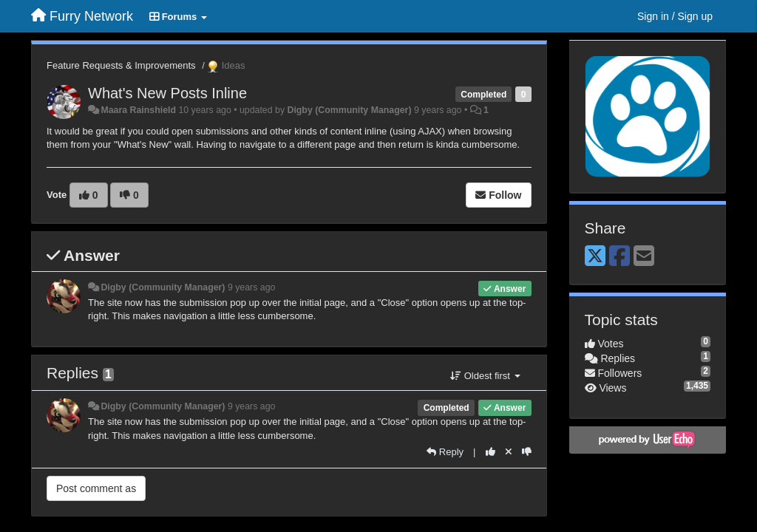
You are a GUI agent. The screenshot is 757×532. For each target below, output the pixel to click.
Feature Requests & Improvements (121, 65)
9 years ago (252, 287)
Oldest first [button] (485, 376)
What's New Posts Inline (167, 93)
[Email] (644, 257)
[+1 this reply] (490, 452)
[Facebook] (619, 257)
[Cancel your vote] (509, 452)
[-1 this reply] (527, 452)
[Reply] (445, 452)
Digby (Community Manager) (349, 110)
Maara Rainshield (138, 110)
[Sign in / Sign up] (675, 16)
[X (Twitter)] (595, 257)
